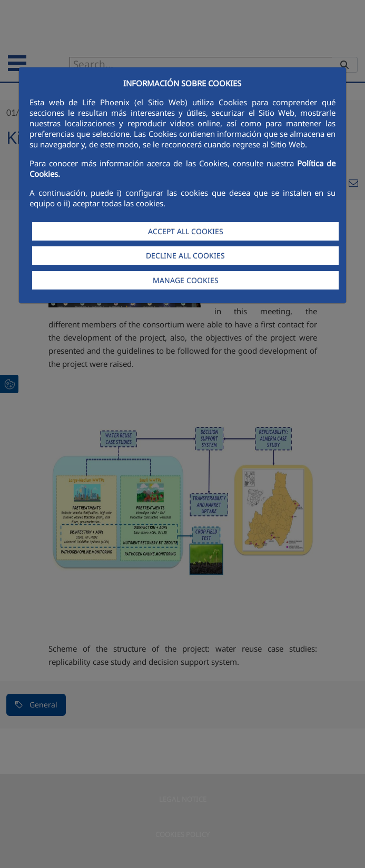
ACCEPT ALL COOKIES (186, 231)
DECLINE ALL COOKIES (185, 256)
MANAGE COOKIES (186, 280)
